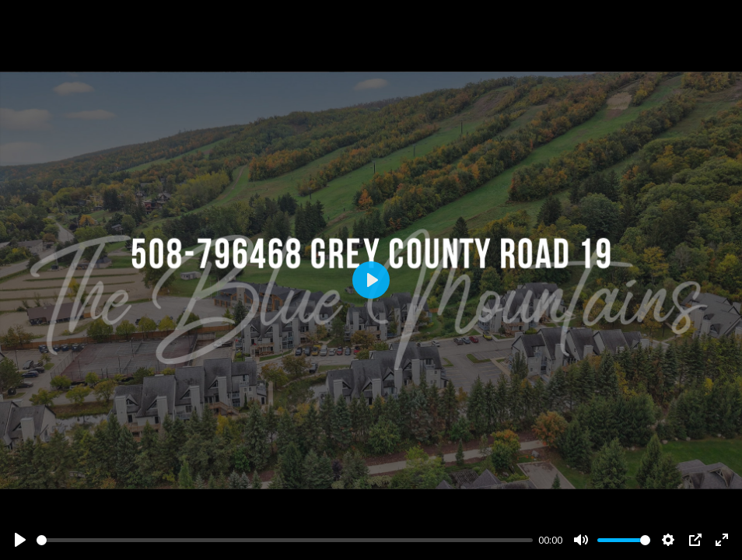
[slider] (285, 540)
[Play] (20, 540)
